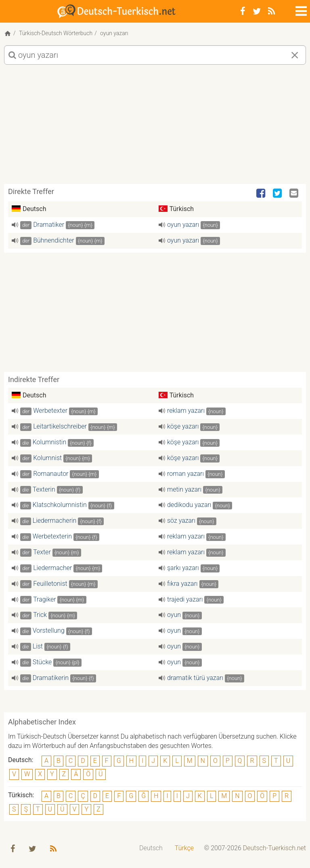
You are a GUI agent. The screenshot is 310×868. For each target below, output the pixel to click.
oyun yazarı (183, 225)
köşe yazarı (183, 426)
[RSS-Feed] (271, 11)
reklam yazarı (186, 411)
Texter (42, 552)
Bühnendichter (54, 240)
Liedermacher (52, 568)
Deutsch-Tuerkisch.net (274, 848)
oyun (174, 615)
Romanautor (51, 474)
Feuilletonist (50, 584)
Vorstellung (49, 630)
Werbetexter (50, 411)
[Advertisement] (155, 127)
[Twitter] (257, 11)
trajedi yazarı (185, 599)
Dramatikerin (51, 678)
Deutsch (151, 848)
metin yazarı (184, 489)
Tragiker (44, 599)
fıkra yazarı (182, 584)
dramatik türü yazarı (195, 678)
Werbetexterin (52, 536)
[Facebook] (243, 11)
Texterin (44, 489)
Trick (40, 615)
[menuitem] (151, 848)
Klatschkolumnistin (60, 505)
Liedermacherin (55, 521)
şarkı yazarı (183, 568)
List (38, 646)
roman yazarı (185, 474)
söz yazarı (181, 521)
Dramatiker (49, 225)
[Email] (295, 194)
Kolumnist (47, 458)
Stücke (42, 662)
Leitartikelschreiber (60, 426)
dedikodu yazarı (189, 505)
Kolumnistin (49, 442)
